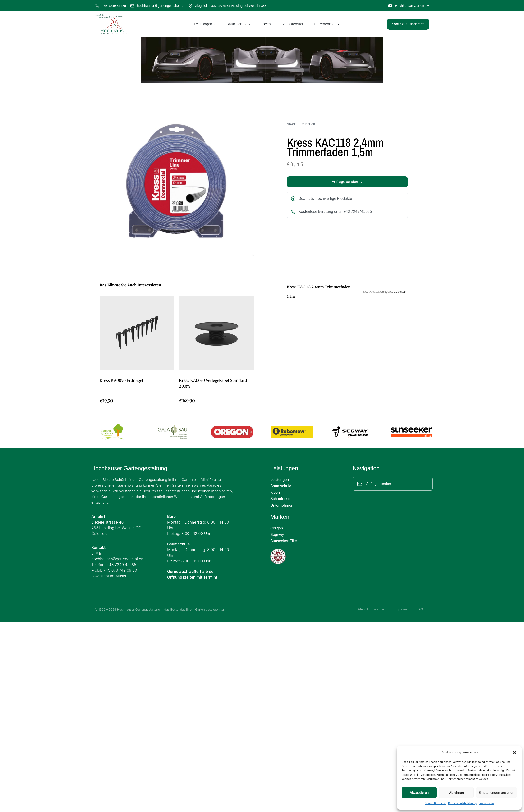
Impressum (487, 803)
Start (291, 124)
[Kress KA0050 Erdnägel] (137, 333)
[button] (515, 752)
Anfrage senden (379, 484)
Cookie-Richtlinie (435, 803)
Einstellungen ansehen (496, 793)
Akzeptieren (419, 793)
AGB (422, 609)
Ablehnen (456, 793)
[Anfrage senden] (360, 484)
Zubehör (309, 124)
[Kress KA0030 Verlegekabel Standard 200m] (216, 333)
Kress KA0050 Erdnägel (121, 380)
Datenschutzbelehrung (463, 803)
